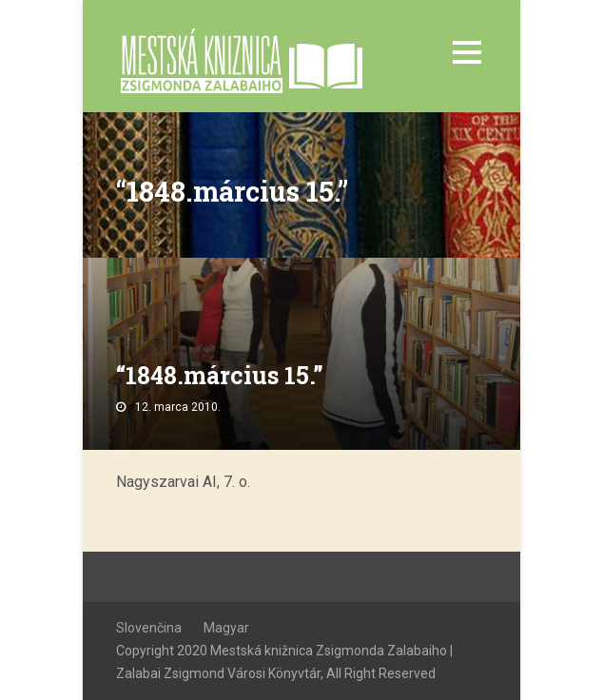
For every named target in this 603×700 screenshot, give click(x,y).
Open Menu (467, 52)
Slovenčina (149, 628)
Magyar (226, 628)
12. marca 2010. (178, 407)
